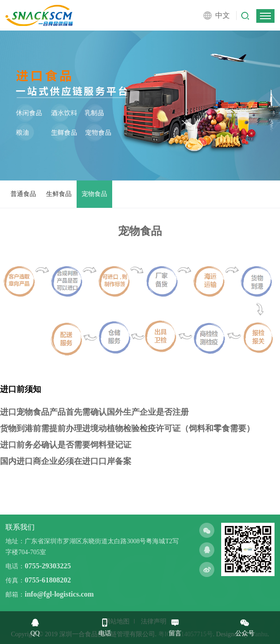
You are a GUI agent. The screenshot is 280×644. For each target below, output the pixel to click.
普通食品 (23, 194)
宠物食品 (94, 194)
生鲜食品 (59, 194)
